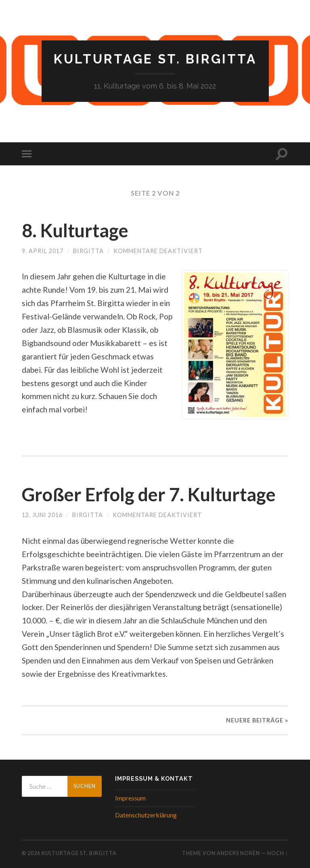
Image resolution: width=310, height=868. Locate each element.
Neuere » (257, 720)
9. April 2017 (43, 251)
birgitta (88, 251)
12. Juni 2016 (42, 515)
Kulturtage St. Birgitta (155, 59)
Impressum (130, 798)
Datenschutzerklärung (146, 815)
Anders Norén (238, 853)
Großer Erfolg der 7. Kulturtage (149, 494)
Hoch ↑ (278, 853)
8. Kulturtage (75, 230)
